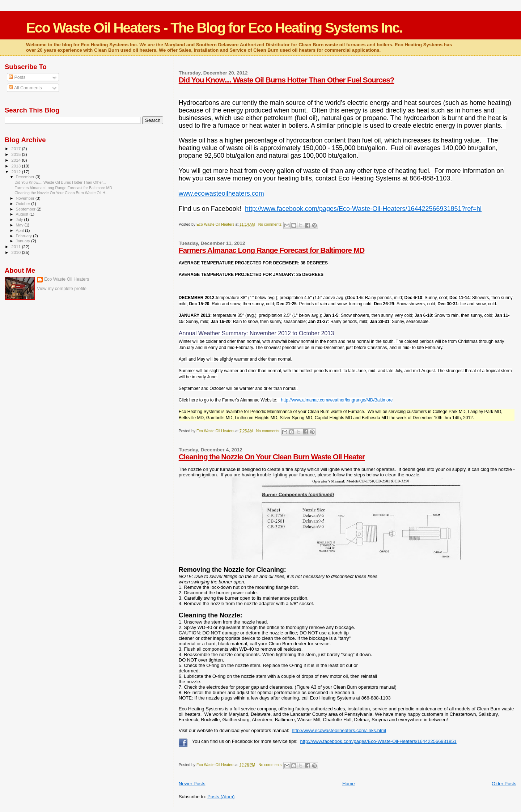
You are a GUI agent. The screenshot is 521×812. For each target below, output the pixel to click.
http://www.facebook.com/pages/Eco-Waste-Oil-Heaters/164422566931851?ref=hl (363, 209)
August (23, 214)
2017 (16, 148)
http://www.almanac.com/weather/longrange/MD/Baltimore (337, 400)
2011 (16, 246)
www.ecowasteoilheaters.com (221, 194)
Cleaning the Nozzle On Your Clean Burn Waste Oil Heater (272, 457)
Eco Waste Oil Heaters (67, 279)
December (26, 177)
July (20, 220)
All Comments (25, 88)
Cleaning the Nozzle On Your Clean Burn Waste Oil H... (62, 193)
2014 (16, 160)
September (26, 209)
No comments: (271, 224)
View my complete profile (62, 289)
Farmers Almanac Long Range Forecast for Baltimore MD (272, 250)
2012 (16, 172)
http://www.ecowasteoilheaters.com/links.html (339, 730)
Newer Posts (192, 784)
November (26, 198)
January (24, 241)
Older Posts (504, 784)
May (20, 225)
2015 (16, 154)
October (24, 204)
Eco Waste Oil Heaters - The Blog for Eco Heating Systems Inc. (214, 28)
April (20, 230)
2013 (16, 166)
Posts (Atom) (221, 797)
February (25, 236)
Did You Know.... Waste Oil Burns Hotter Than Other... (60, 182)
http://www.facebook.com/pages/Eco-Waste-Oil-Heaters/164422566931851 (378, 741)
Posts (17, 77)
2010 (16, 252)
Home (349, 784)
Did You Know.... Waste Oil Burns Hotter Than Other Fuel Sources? (287, 80)
